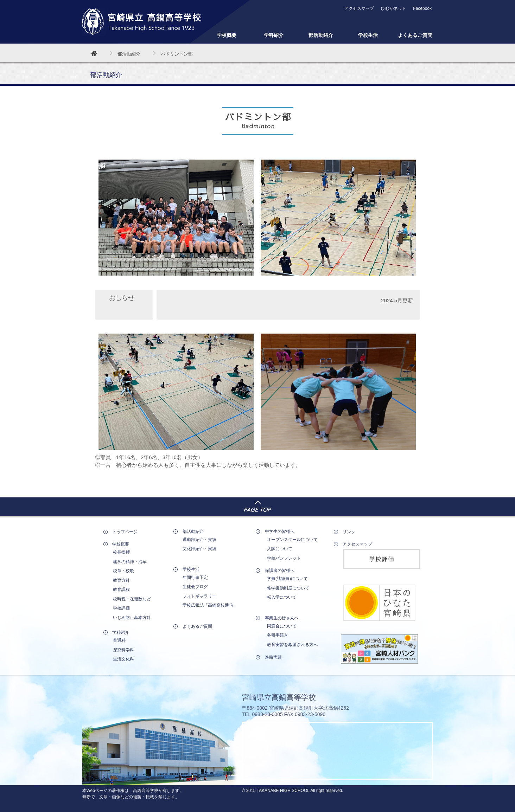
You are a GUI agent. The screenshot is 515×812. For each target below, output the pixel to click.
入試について (280, 549)
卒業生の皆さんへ (282, 618)
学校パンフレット (284, 558)
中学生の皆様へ (280, 531)
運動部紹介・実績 (199, 540)
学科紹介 (274, 35)
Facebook (422, 8)
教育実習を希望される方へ (292, 645)
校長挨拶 (121, 552)
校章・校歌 (123, 571)
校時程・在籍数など (132, 599)
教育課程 (121, 589)
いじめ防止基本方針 (132, 618)
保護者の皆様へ (280, 571)
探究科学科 (123, 650)
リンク (349, 532)
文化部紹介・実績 (199, 549)
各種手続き (278, 635)
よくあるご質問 (415, 35)
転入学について (282, 597)
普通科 (119, 640)
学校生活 (368, 35)
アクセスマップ (359, 8)
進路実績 (273, 657)
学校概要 (227, 35)
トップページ (125, 532)
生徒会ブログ (195, 587)
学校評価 (121, 608)
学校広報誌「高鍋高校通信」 (210, 605)
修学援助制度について (288, 588)
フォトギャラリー (199, 596)
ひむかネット (394, 8)
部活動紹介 (321, 35)
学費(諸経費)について (287, 579)
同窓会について (282, 626)
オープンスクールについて (292, 540)
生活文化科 (123, 659)
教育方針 (121, 580)
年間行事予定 (195, 578)
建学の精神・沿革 (130, 562)
